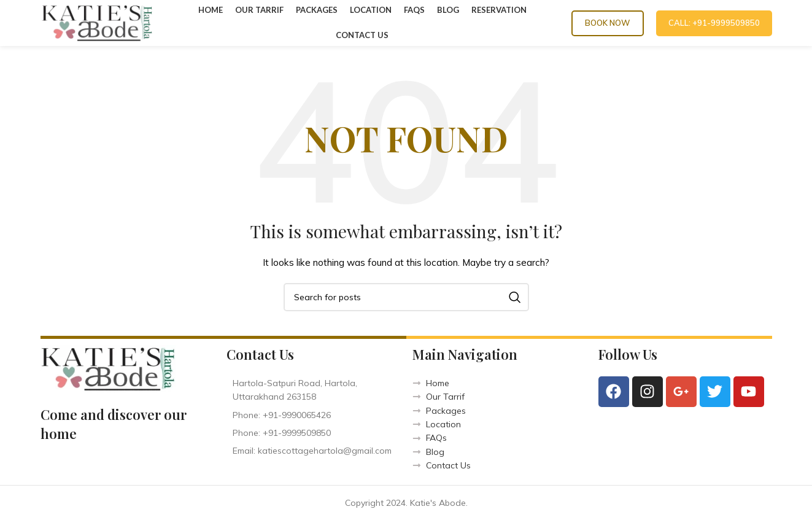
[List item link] (313, 415)
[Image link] (108, 368)
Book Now (608, 23)
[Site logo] (97, 22)
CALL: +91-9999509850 (714, 23)
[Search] (406, 297)
